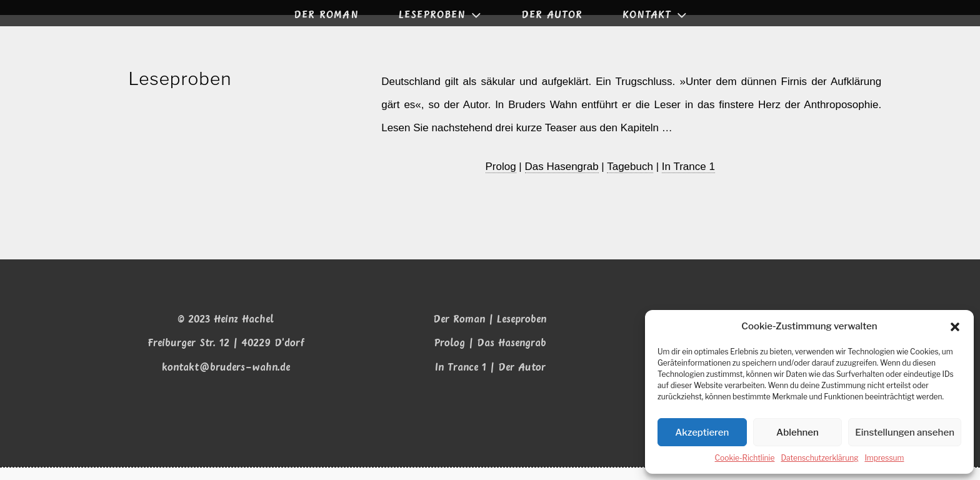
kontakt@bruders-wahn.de (226, 380)
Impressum (884, 458)
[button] (955, 327)
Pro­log (501, 178)
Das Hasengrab (512, 356)
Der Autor (522, 380)
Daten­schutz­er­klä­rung (819, 458)
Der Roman (459, 332)
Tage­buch (631, 178)
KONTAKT (656, 15)
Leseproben (522, 332)
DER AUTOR (552, 15)
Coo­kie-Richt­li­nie (745, 458)
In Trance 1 (689, 178)
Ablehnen (797, 433)
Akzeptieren (702, 433)
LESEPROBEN (441, 15)
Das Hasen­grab (562, 178)
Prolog (449, 356)
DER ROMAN (326, 15)
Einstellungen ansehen (905, 433)
